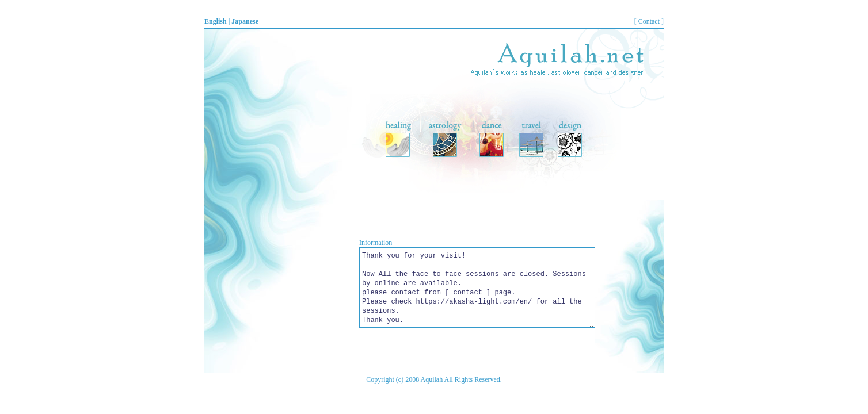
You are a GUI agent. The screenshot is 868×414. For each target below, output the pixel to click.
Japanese (245, 21)
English (216, 21)
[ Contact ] (649, 21)
